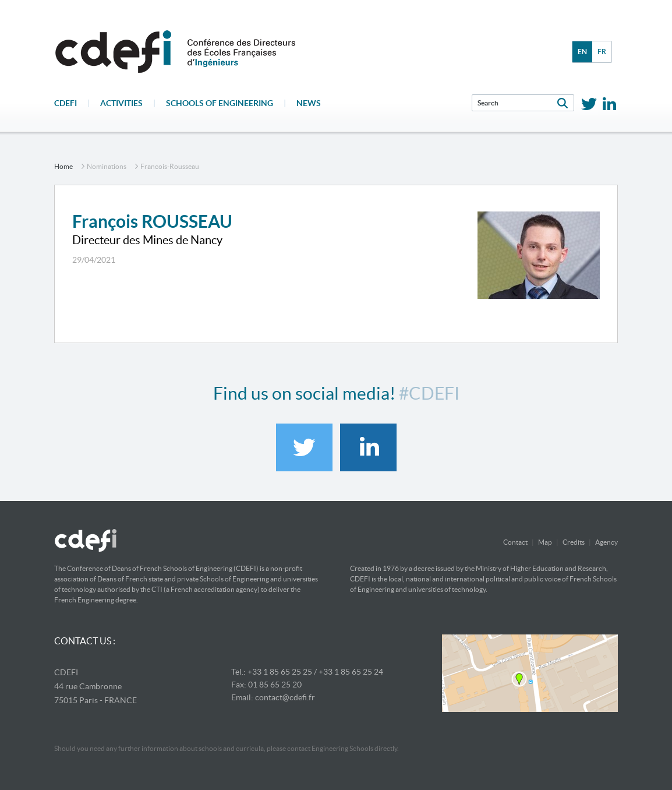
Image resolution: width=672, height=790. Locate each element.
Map (545, 542)
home (63, 166)
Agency (606, 542)
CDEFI (66, 103)
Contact (515, 542)
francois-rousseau (170, 166)
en (582, 52)
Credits (574, 542)
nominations (107, 166)
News (309, 103)
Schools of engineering (220, 103)
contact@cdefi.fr (285, 697)
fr (602, 52)
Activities (121, 103)
